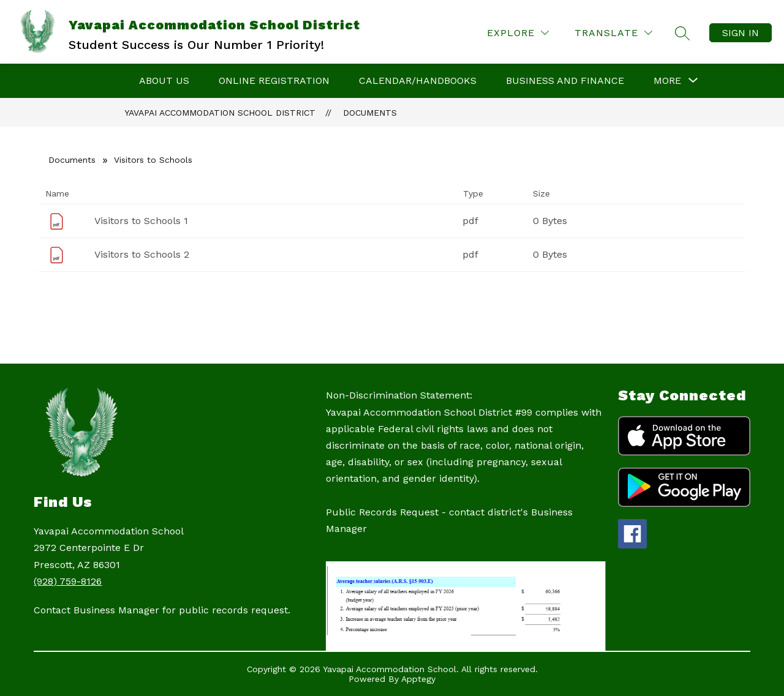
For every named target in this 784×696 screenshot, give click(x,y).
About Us (164, 80)
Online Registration (274, 80)
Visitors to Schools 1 (141, 221)
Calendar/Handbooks (418, 80)
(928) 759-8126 (68, 581)
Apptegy (418, 679)
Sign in (741, 33)
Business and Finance (565, 80)
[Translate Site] (613, 33)
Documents (370, 113)
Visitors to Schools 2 (142, 254)
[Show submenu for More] (667, 81)
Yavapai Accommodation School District (220, 113)
